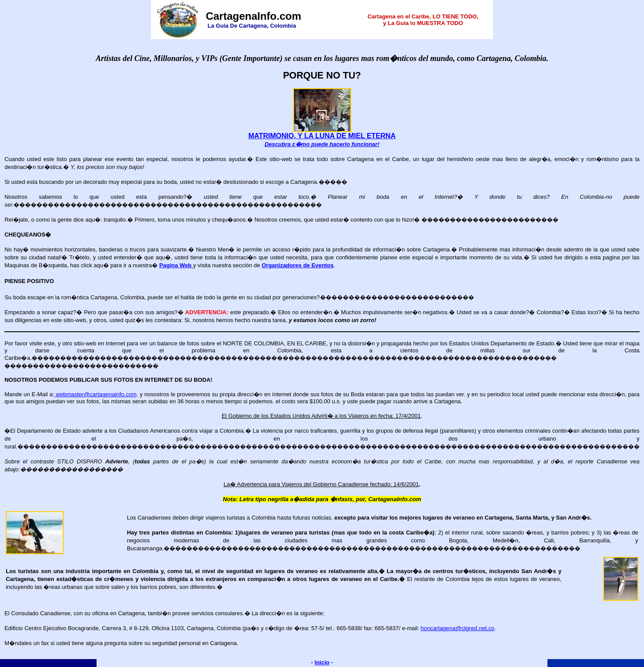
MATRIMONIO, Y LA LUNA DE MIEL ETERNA (322, 136)
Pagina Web (175, 265)
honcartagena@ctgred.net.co (457, 628)
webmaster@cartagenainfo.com (96, 394)
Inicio (322, 662)
